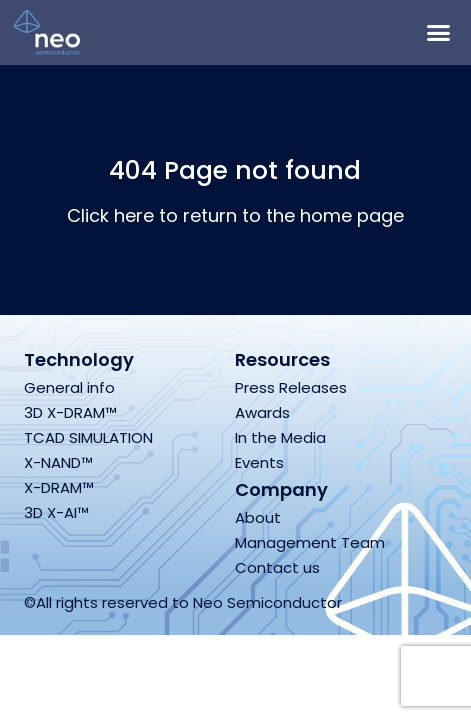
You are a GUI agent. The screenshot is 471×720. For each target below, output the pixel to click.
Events (259, 462)
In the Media (280, 437)
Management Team (310, 542)
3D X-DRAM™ (70, 412)
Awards (262, 412)
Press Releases (291, 387)
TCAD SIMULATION (88, 437)
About (258, 517)
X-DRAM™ (59, 487)
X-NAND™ (58, 462)
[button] (438, 33)
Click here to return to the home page (235, 215)
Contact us (277, 567)
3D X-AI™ (56, 512)
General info (69, 387)
